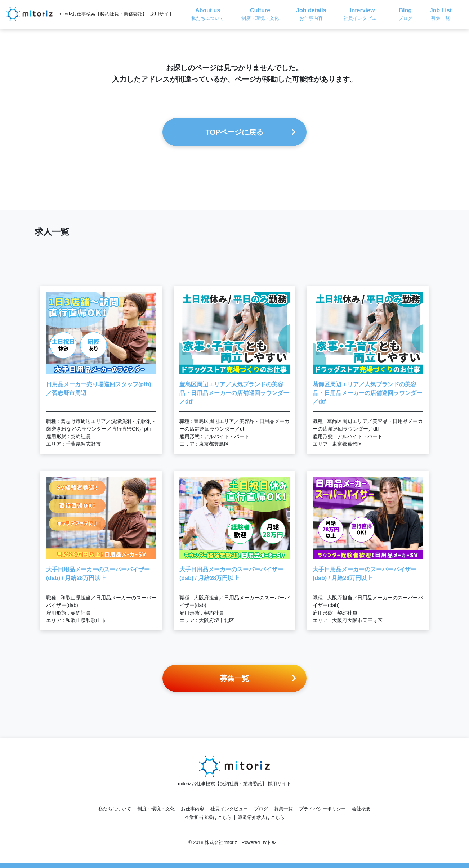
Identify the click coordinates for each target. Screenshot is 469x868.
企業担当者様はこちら (208, 817)
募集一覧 (283, 809)
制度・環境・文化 (156, 809)
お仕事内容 (193, 809)
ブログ (261, 809)
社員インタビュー (229, 809)
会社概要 (361, 809)
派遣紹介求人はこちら (261, 817)
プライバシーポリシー (322, 809)
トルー (274, 842)
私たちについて (115, 809)
